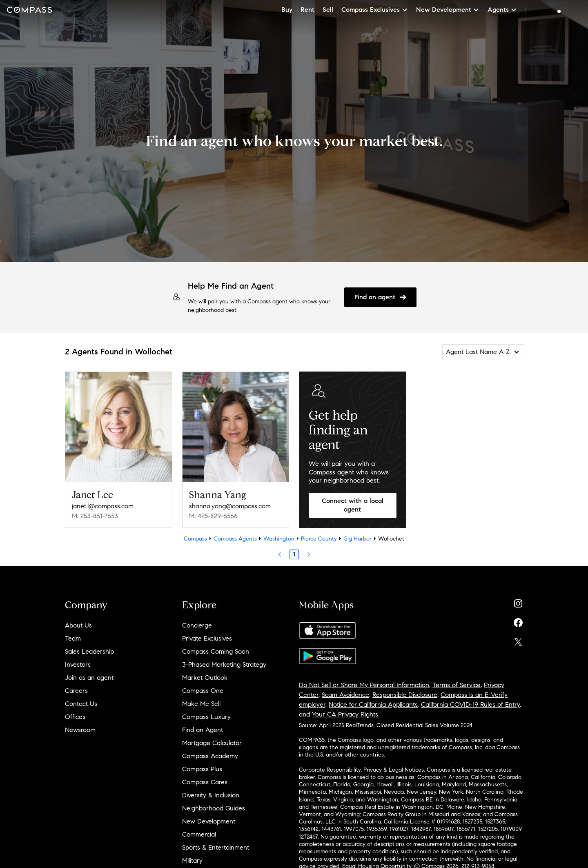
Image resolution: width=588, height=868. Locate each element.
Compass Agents (235, 539)
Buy (287, 10)
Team (73, 638)
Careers (76, 691)
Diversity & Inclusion (211, 795)
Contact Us (81, 704)
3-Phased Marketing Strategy (224, 664)
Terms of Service (457, 685)
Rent (307, 10)
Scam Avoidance (345, 695)
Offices (75, 717)
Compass (195, 539)
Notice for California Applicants (373, 704)
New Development (209, 821)
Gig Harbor (357, 539)
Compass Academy (210, 756)
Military (192, 860)
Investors (78, 664)
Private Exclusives (207, 638)
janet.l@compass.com (103, 506)
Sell (328, 10)
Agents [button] (502, 10)
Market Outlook (205, 678)
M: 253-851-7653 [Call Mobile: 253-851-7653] (95, 516)
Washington (279, 539)
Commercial (199, 834)
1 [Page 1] (294, 554)
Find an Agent (203, 730)
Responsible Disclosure (405, 695)
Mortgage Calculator (212, 743)
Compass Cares (205, 782)
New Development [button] (448, 10)
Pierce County (319, 539)
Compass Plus (202, 769)
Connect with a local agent (353, 505)
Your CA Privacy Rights (345, 714)
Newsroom (80, 730)
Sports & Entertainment (216, 847)
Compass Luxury (206, 717)
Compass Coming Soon (216, 651)
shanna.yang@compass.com (230, 506)
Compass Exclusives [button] (375, 10)
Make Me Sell (201, 704)
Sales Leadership (89, 651)
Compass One (203, 691)
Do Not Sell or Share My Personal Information (364, 685)
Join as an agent (89, 678)
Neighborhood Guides (214, 808)
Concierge (197, 625)
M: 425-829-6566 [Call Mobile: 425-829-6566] (213, 516)
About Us (78, 625)
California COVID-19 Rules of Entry (470, 704)
